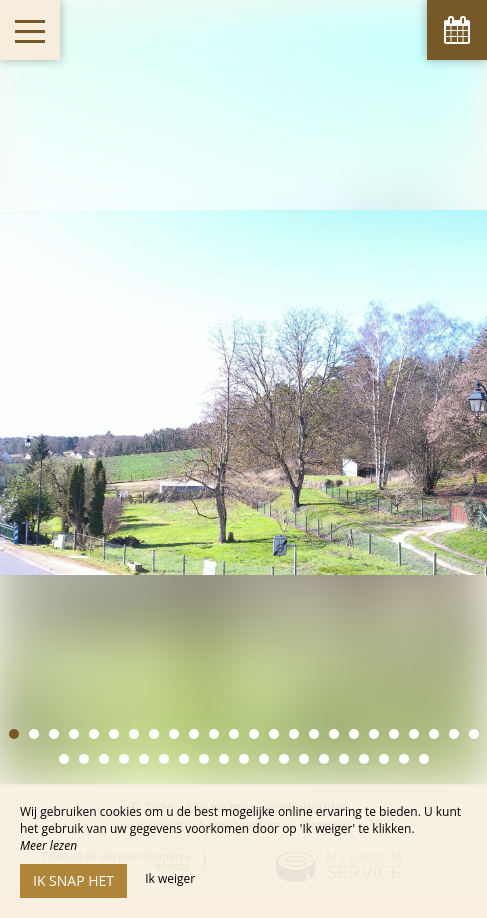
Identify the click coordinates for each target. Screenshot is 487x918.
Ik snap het (73, 880)
